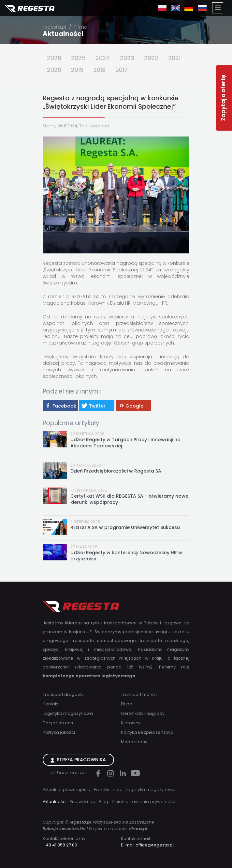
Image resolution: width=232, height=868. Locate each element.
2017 (122, 70)
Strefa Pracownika (81, 760)
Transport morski (139, 694)
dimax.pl (138, 829)
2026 (54, 58)
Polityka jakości (59, 732)
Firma (81, 27)
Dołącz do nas (58, 723)
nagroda (100, 126)
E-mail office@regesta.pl (147, 845)
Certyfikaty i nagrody (143, 713)
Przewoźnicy (83, 802)
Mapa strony (134, 742)
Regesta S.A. (30, 9)
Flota (117, 789)
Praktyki (101, 789)
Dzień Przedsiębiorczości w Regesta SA (116, 471)
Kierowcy (131, 723)
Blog (103, 802)
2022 (151, 58)
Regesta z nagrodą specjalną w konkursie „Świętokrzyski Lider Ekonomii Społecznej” (111, 102)
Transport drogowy (63, 694)
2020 (54, 70)
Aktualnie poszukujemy (67, 789)
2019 (77, 70)
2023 (127, 58)
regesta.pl (54, 27)
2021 (174, 58)
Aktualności (63, 34)
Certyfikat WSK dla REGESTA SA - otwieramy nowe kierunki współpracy (129, 499)
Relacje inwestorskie (64, 829)
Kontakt (51, 704)
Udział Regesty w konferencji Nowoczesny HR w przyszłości (126, 556)
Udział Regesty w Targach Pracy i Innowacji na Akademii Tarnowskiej (125, 443)
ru (202, 8)
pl (162, 8)
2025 (78, 58)
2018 (99, 70)
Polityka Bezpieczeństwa (147, 732)
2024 (103, 58)
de (189, 8)
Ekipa (127, 704)
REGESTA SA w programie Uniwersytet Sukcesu (125, 528)
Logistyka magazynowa (68, 713)
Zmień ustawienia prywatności (144, 802)
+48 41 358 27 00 (60, 845)
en (175, 8)
